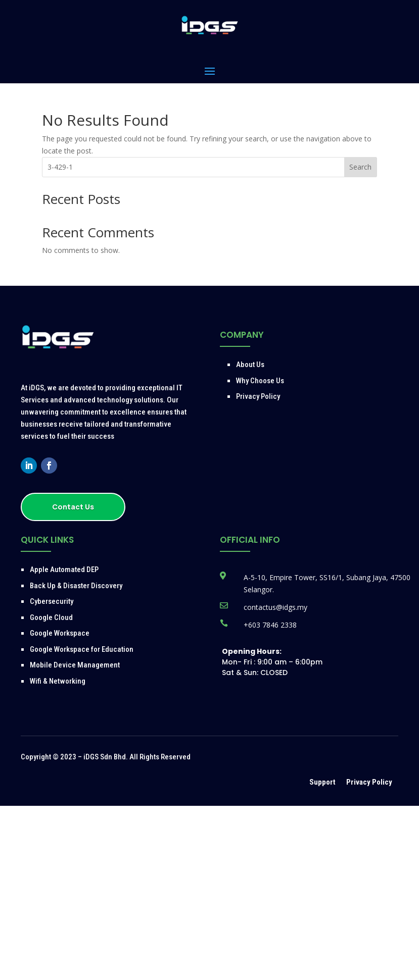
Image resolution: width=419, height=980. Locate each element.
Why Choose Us (260, 381)
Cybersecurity (52, 601)
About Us (250, 365)
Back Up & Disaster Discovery (76, 586)
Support (323, 782)
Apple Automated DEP (64, 570)
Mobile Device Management (75, 665)
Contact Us (73, 507)
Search (360, 167)
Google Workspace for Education (82, 649)
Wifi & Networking (58, 681)
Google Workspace (60, 633)
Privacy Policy (258, 396)
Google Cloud (51, 617)
